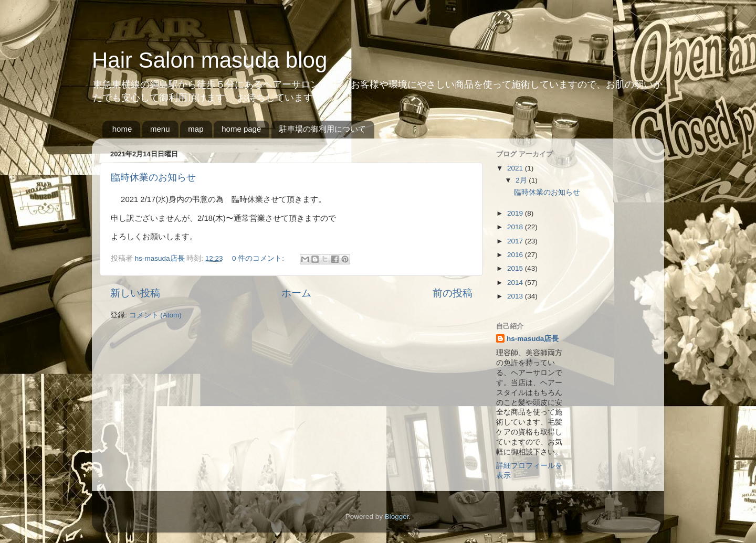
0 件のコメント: (259, 258)
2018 (516, 227)
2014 (516, 283)
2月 (522, 180)
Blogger (397, 517)
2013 (516, 296)
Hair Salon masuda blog (209, 60)
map (196, 129)
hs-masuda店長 (533, 339)
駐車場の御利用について (323, 129)
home (122, 129)
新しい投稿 (135, 293)
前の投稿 (453, 293)
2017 (516, 241)
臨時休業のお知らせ (153, 177)
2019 (516, 213)
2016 (516, 255)
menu (160, 129)
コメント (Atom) (155, 315)
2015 (516, 268)
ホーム (296, 293)
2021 (516, 168)
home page (241, 129)
